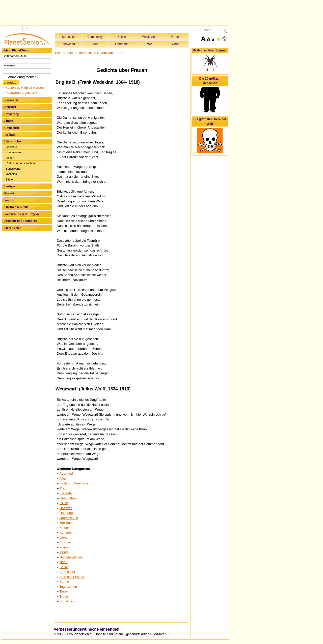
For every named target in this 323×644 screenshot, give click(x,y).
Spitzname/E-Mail (15, 56)
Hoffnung (66, 513)
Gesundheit (12, 128)
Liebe (64, 538)
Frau (120, 53)
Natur (64, 562)
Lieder (10, 158)
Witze (175, 44)
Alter (63, 479)
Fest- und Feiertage (74, 483)
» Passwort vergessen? (20, 93)
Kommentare (14, 152)
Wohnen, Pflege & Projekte (22, 214)
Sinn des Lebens (72, 577)
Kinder (64, 528)
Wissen (9, 200)
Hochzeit (66, 508)
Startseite (68, 37)
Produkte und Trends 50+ (21, 221)
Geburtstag (68, 498)
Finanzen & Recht (16, 207)
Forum (175, 37)
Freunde (66, 493)
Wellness (10, 135)
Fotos (148, 44)
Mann (64, 547)
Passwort (9, 66)
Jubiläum (66, 523)
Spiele (122, 37)
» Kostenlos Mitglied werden (23, 88)
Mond (64, 552)
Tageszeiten (68, 587)
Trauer (64, 596)
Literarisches (13, 141)
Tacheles (11, 174)
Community (95, 37)
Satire (64, 567)
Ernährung (11, 114)
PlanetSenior (13, 228)
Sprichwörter (14, 169)
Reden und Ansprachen (20, 163)
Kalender (10, 107)
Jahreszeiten (69, 518)
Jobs (95, 44)
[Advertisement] (115, 12)
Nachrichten (12, 100)
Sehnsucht (67, 572)
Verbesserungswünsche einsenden (87, 629)
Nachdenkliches (71, 557)
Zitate (9, 179)
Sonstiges (67, 601)
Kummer (66, 532)
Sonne (64, 582)
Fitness (9, 121)
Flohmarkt (122, 44)
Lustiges (10, 186)
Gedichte (11, 147)
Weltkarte (148, 37)
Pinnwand (68, 44)
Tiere (63, 591)
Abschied (66, 473)
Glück (64, 503)
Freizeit (9, 193)
